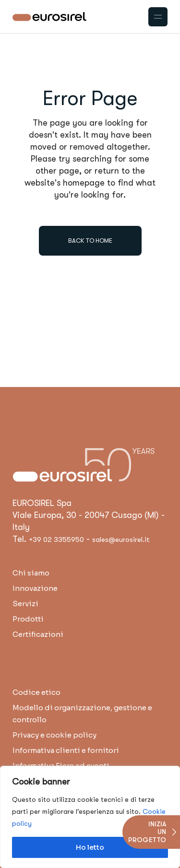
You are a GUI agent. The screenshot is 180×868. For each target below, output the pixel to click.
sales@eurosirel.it (121, 540)
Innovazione (35, 588)
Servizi (25, 604)
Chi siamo (31, 573)
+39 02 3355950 (56, 540)
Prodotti (28, 619)
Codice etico (36, 692)
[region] (90, 817)
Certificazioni (38, 634)
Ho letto (90, 847)
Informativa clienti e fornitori (66, 750)
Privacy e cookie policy (54, 735)
